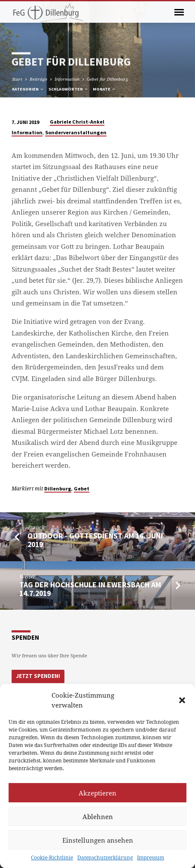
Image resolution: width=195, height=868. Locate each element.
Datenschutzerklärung (105, 857)
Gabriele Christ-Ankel (77, 122)
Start (17, 79)
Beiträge (38, 79)
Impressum (151, 857)
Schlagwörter (69, 89)
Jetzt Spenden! (38, 676)
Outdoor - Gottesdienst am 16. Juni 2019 (95, 540)
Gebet (82, 488)
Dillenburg (58, 488)
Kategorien (28, 89)
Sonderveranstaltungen (76, 132)
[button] (182, 700)
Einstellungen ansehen (98, 840)
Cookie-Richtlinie (52, 857)
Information (67, 79)
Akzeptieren (97, 793)
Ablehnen (98, 817)
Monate (104, 89)
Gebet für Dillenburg (108, 79)
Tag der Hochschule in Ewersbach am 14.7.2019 (90, 589)
